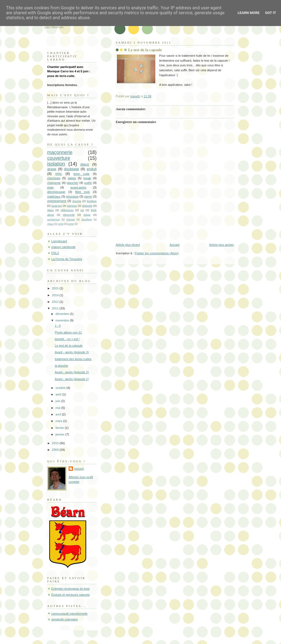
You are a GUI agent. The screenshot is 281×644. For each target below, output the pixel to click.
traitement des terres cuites (73, 359)
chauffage (87, 220)
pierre (88, 196)
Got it (271, 13)
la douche (61, 366)
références (67, 210)
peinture (72, 206)
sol (82, 210)
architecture (54, 220)
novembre (63, 320)
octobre (61, 388)
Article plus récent (128, 245)
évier (50, 187)
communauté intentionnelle (69, 614)
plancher (72, 183)
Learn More (249, 13)
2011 (56, 308)
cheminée (54, 178)
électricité (69, 215)
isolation (56, 164)
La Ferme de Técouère (67, 259)
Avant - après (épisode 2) (72, 372)
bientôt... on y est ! (67, 339)
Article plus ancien (221, 245)
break (87, 178)
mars (59, 421)
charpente (54, 183)
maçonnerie (60, 152)
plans (50, 210)
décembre (63, 314)
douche (77, 201)
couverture (59, 158)
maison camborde (63, 247)
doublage (71, 169)
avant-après (78, 187)
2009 (56, 450)
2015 (56, 288)
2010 (56, 443)
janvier (60, 434)
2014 (56, 295)
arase (52, 169)
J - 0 (58, 326)
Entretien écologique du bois (70, 589)
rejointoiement (57, 201)
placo (85, 164)
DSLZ (55, 253)
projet (71, 224)
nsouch (79, 469)
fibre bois (82, 192)
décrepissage (56, 192)
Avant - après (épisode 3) (72, 352)
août (59, 394)
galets (72, 178)
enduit (92, 169)
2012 (56, 302)
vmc (58, 174)
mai (58, 408)
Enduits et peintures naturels (71, 595)
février (60, 428)
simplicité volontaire (64, 619)
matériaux (54, 196)
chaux (50, 224)
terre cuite (82, 174)
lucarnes (57, 206)
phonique (72, 196)
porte (61, 224)
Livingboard (59, 241)
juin (58, 401)
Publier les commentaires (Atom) (157, 253)
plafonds (87, 206)
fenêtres (92, 201)
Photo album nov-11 (68, 332)
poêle (88, 183)
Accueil (175, 245)
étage (87, 215)
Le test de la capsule (69, 346)
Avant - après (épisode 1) (72, 379)
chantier (71, 220)
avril (59, 414)
